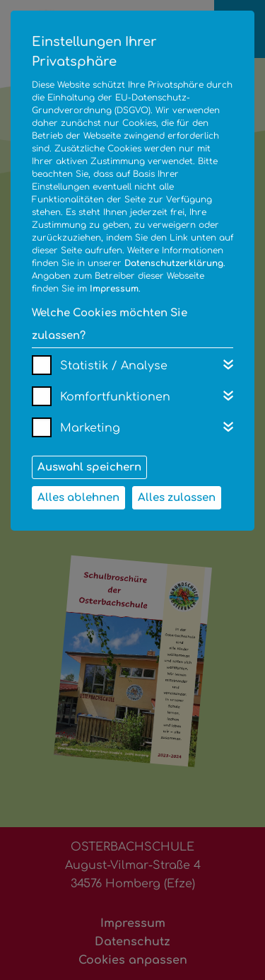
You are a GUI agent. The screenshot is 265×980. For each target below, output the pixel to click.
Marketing (90, 428)
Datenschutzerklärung (174, 263)
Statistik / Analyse (114, 366)
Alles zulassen (177, 498)
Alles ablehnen (78, 498)
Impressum (114, 289)
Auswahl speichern (89, 467)
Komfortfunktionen (115, 397)
